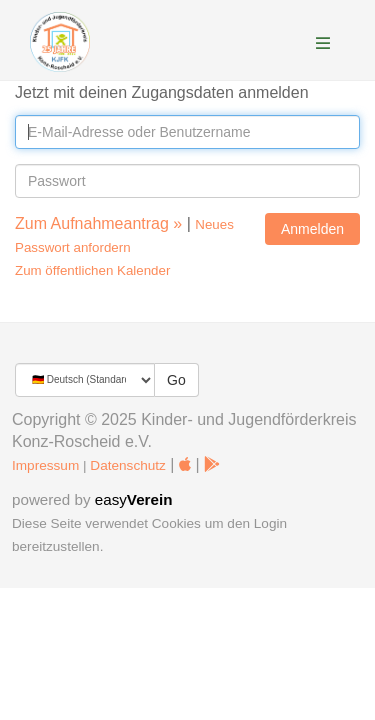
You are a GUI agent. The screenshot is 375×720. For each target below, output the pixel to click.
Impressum (45, 465)
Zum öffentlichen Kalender (92, 270)
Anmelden (312, 229)
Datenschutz (128, 465)
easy (134, 499)
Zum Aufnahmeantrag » (98, 223)
